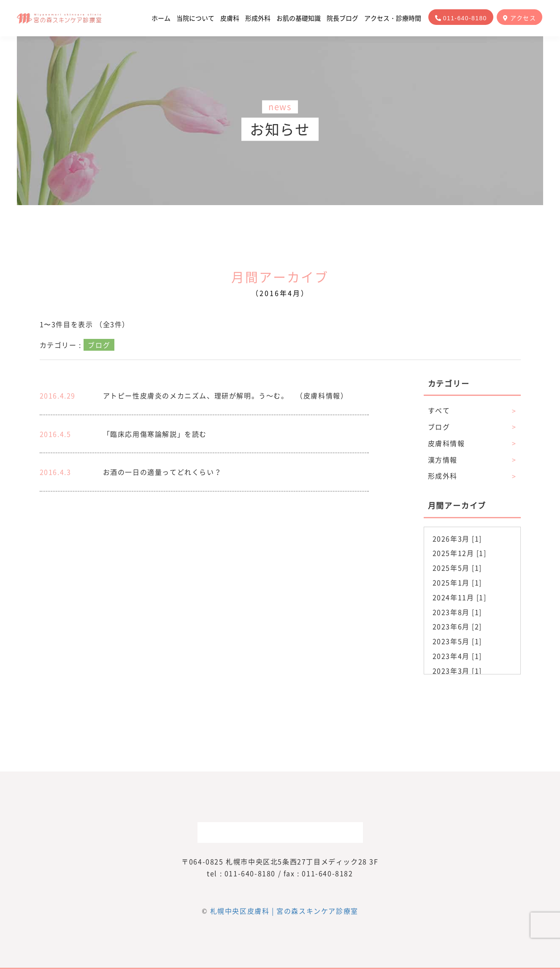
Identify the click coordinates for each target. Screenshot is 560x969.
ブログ (472, 427)
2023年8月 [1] (457, 612)
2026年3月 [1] (457, 539)
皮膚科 (230, 18)
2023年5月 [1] (457, 641)
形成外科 (258, 18)
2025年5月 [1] (457, 568)
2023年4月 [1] (457, 656)
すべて (472, 410)
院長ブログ (342, 18)
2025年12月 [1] (460, 553)
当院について (195, 18)
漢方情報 (472, 460)
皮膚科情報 (472, 443)
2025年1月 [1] (457, 582)
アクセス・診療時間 (393, 18)
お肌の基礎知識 (299, 18)
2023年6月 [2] (457, 626)
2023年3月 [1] (457, 671)
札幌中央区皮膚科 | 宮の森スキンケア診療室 (284, 911)
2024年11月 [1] (460, 597)
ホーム (161, 18)
